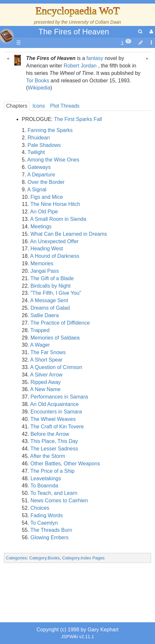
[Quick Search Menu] (140, 32)
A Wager (40, 345)
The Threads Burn (51, 530)
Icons (39, 106)
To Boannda (44, 486)
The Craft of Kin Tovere (57, 427)
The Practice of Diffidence (60, 323)
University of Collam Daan (95, 22)
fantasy (95, 58)
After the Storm (48, 456)
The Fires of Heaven (74, 32)
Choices (40, 508)
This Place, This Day (54, 441)
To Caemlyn (44, 523)
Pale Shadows (44, 145)
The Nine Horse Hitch (55, 204)
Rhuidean (39, 138)
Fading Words (47, 515)
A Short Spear (46, 360)
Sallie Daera (45, 315)
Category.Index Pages (83, 558)
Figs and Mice (47, 197)
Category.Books (45, 558)
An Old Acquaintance (54, 404)
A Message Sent (49, 300)
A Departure (41, 175)
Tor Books (38, 81)
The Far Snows (48, 352)
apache (6, 36)
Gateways (39, 167)
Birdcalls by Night (51, 286)
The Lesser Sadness (54, 449)
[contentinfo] (126, 43)
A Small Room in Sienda (58, 219)
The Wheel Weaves (53, 419)
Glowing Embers (50, 537)
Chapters (17, 106)
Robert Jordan (80, 66)
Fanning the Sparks (50, 130)
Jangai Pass (45, 271)
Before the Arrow (50, 434)
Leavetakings (46, 478)
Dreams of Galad (50, 308)
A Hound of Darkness (55, 256)
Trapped (40, 330)
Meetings (41, 227)
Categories (16, 558)
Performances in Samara (59, 397)
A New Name (45, 389)
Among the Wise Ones (53, 160)
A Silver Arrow (46, 375)
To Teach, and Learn (54, 493)
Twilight (36, 152)
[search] (140, 32)
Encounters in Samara (56, 412)
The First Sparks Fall (78, 119)
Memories (42, 263)
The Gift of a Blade (52, 278)
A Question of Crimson (56, 367)
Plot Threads (65, 106)
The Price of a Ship (52, 471)
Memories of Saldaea (55, 338)
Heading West (47, 249)
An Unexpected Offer (54, 241)
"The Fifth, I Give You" (56, 293)
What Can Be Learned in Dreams (69, 234)
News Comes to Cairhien (59, 501)
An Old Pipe (44, 212)
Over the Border (46, 182)
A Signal (37, 190)
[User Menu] (150, 32)
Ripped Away (46, 382)
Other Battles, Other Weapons (65, 464)
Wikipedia (39, 88)
